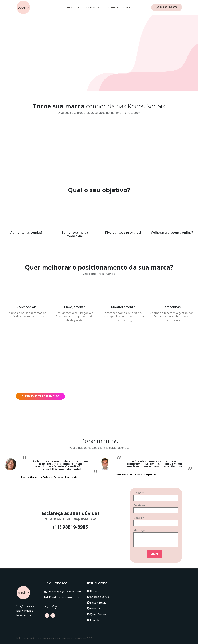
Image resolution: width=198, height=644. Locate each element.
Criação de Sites (73, 7)
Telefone (139, 505)
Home (93, 591)
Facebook (47, 620)
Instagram (53, 620)
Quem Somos (98, 614)
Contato (128, 7)
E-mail (138, 518)
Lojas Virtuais (94, 7)
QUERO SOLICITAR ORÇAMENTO (40, 396)
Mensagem (141, 530)
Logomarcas (112, 7)
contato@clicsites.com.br (64, 602)
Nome (137, 493)
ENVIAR (155, 554)
